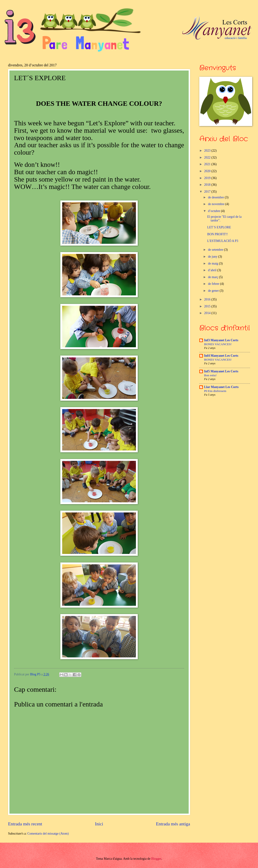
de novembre (217, 204)
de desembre (216, 197)
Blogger (156, 859)
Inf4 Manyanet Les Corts (221, 356)
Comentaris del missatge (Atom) (48, 834)
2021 (208, 164)
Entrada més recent (25, 824)
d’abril (213, 270)
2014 (208, 313)
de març (214, 277)
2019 (208, 178)
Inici (99, 824)
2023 (208, 151)
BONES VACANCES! (218, 344)
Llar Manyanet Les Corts (221, 387)
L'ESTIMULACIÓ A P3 (223, 241)
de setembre (216, 250)
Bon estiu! (210, 375)
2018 (208, 185)
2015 (208, 306)
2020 (208, 171)
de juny (213, 257)
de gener (214, 291)
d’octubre (214, 211)
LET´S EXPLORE (219, 227)
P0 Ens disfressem (215, 391)
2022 (208, 157)
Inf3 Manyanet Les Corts (221, 340)
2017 (208, 192)
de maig (214, 263)
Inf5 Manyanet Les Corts (221, 371)
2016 (208, 299)
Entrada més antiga (173, 824)
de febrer (214, 284)
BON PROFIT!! (217, 234)
